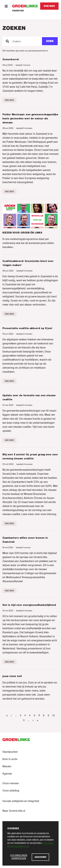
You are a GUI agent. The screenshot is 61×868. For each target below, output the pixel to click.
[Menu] (6, 6)
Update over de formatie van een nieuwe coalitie (29, 397)
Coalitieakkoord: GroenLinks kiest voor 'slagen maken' (28, 263)
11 (25, 720)
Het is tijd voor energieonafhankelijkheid (29, 605)
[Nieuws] (9, 100)
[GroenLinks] (25, 6)
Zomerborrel (11, 59)
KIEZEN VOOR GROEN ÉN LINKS (22, 233)
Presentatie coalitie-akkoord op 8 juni (27, 328)
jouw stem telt (12, 676)
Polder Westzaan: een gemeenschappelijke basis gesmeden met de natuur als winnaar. (30, 119)
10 (54, 715)
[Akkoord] (40, 857)
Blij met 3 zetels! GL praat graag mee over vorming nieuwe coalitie (30, 457)
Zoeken (17, 41)
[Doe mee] (49, 6)
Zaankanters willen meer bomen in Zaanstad (25, 540)
